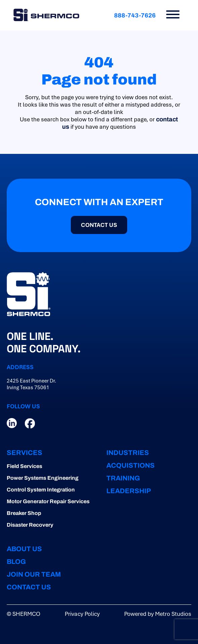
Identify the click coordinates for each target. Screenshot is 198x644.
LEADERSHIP (129, 491)
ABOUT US (24, 549)
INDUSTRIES (128, 453)
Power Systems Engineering (43, 478)
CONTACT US (99, 225)
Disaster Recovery (30, 525)
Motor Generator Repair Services (48, 501)
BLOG (16, 562)
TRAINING (123, 478)
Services (24, 453)
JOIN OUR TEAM (34, 574)
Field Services (24, 466)
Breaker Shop (24, 513)
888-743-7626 (135, 15)
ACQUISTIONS (131, 465)
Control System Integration (41, 490)
